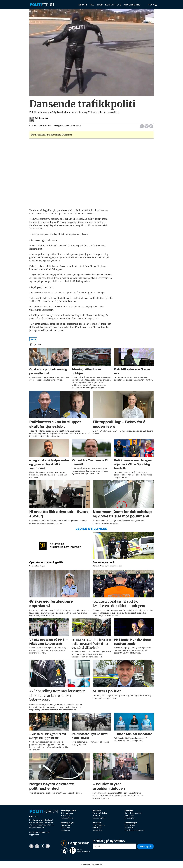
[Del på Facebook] (142, 126)
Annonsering (132, 5)
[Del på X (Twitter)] (147, 126)
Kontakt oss (113, 5)
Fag (92, 5)
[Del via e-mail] (151, 126)
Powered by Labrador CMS (91, 865)
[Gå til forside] (53, 5)
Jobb (100, 5)
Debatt (83, 5)
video (33, 339)
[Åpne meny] (152, 5)
